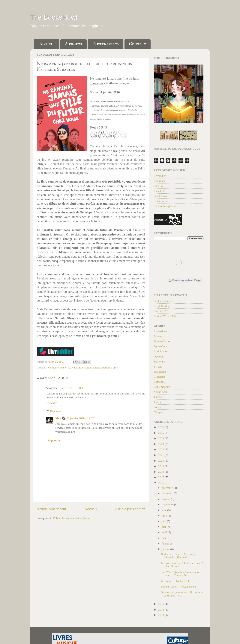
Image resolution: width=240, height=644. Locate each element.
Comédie (53, 367)
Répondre (51, 403)
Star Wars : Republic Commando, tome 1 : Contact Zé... (180, 574)
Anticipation (161, 352)
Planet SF (159, 191)
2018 (161, 472)
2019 (161, 467)
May (58, 418)
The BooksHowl (54, 17)
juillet (165, 516)
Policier (158, 408)
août (164, 511)
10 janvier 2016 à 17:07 (80, 418)
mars (165, 539)
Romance (159, 382)
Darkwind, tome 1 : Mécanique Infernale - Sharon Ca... (179, 556)
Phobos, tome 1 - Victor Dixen (178, 587)
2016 (161, 484)
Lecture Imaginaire (165, 206)
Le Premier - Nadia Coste (175, 582)
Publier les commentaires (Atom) (72, 518)
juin (164, 522)
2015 (161, 605)
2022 (161, 450)
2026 (161, 428)
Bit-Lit (158, 367)
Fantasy (158, 337)
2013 (161, 616)
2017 (161, 478)
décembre (168, 488)
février (166, 544)
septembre (168, 505)
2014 (161, 610)
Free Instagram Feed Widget (185, 281)
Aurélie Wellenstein (165, 317)
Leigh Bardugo (162, 307)
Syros (114, 367)
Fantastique (160, 332)
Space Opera (161, 347)
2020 (161, 461)
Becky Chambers (164, 302)
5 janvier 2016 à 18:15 (72, 388)
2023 (161, 445)
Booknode (160, 181)
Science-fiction (101, 367)
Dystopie (159, 357)
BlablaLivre (161, 196)
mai (164, 527)
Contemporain (162, 387)
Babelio (158, 186)
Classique (159, 377)
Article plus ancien (130, 509)
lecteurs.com (161, 201)
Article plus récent (51, 509)
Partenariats (105, 44)
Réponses (56, 411)
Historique (160, 372)
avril (165, 533)
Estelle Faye (161, 312)
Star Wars (159, 362)
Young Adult (161, 393)
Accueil (47, 44)
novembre (168, 494)
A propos (73, 44)
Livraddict (160, 176)
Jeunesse (65, 367)
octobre (166, 500)
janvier (166, 550)
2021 (161, 456)
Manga (158, 413)
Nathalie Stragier (81, 367)
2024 (161, 439)
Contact (137, 44)
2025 (161, 433)
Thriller (158, 403)
